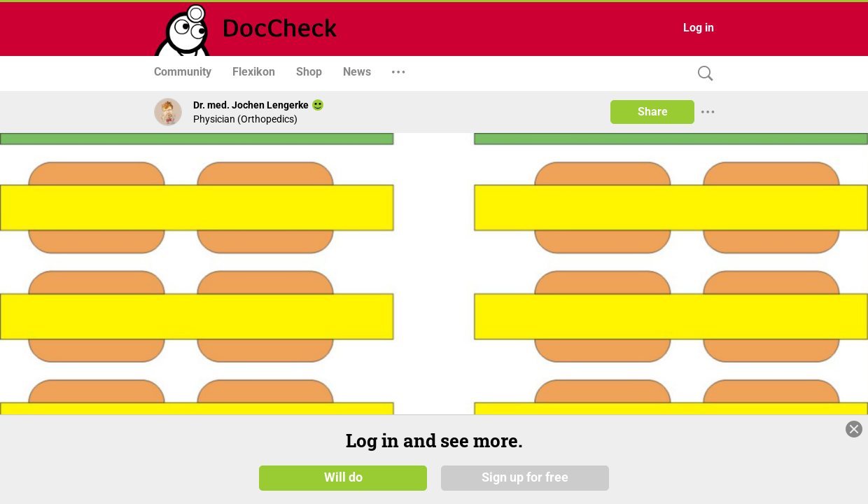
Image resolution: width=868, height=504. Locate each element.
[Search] (702, 74)
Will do (343, 477)
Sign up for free (525, 477)
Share (653, 112)
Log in (699, 28)
